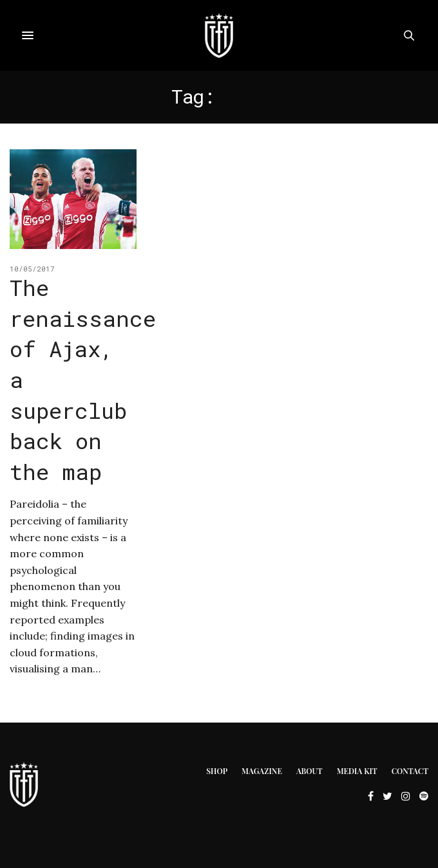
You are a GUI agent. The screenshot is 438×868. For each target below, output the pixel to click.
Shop (217, 771)
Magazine (262, 771)
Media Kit (357, 771)
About (309, 771)
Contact (410, 771)
